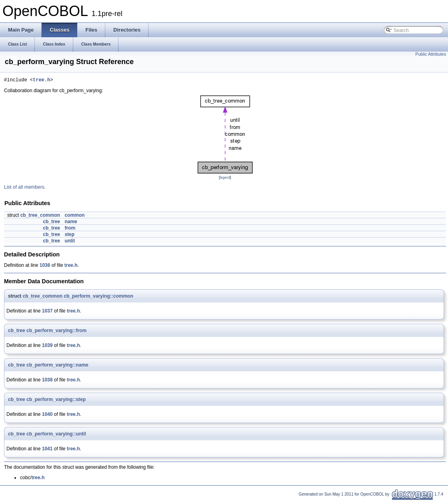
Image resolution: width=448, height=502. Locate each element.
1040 (47, 415)
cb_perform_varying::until (56, 435)
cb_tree (51, 223)
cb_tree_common (40, 216)
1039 (47, 347)
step (69, 236)
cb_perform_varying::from (56, 332)
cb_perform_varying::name (57, 366)
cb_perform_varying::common (98, 297)
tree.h (41, 81)
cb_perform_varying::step (56, 401)
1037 (47, 312)
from (70, 229)
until (69, 242)
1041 (47, 450)
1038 (47, 381)
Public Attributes (431, 54)
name (71, 223)
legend (225, 179)
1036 (45, 266)
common (74, 216)
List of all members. (25, 188)
